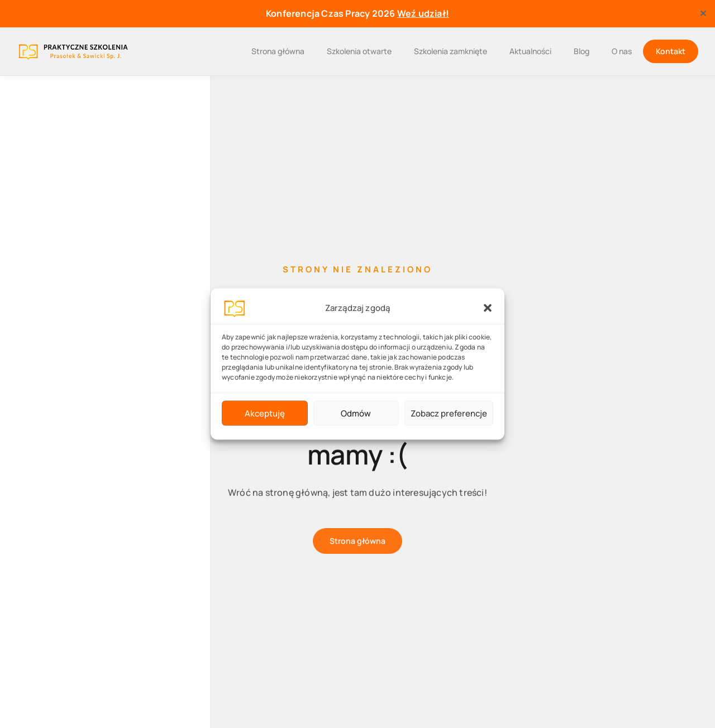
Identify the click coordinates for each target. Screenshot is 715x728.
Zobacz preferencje (449, 413)
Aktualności (530, 51)
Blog (581, 51)
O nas (622, 51)
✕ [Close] (703, 13)
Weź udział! (423, 13)
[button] (488, 308)
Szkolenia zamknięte (451, 51)
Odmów (356, 413)
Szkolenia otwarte (359, 51)
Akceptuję (265, 413)
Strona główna (278, 51)
